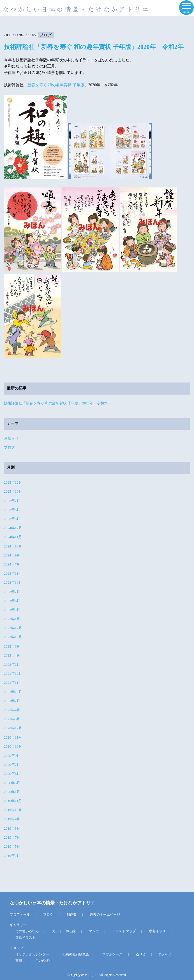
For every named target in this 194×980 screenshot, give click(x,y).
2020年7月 (12, 765)
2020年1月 (12, 792)
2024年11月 (13, 537)
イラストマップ (124, 931)
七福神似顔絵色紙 (76, 954)
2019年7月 (12, 837)
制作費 (71, 915)
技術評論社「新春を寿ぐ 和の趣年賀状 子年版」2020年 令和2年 (94, 47)
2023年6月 (12, 601)
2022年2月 (12, 665)
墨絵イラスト (26, 938)
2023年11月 (13, 573)
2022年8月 (12, 646)
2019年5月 (12, 846)
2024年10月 (13, 546)
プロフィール (20, 915)
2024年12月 (13, 528)
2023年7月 (12, 592)
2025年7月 (12, 501)
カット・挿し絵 (64, 931)
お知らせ (11, 438)
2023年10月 (13, 582)
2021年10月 (13, 692)
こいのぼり (44, 961)
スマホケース (112, 954)
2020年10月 (13, 746)
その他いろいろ (27, 931)
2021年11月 (13, 683)
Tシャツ (165, 954)
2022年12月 (13, 628)
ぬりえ (141, 954)
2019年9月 (12, 819)
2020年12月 (13, 728)
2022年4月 (12, 655)
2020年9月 (12, 756)
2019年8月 (12, 828)
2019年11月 (13, 801)
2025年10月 (13, 491)
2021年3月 (12, 719)
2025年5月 (12, 510)
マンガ (94, 931)
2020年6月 (12, 774)
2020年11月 (13, 737)
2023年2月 (12, 610)
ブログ (9, 447)
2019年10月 (13, 810)
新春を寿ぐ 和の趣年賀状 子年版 (56, 85)
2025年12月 (13, 482)
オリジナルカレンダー (32, 954)
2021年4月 (12, 710)
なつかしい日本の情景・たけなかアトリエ (52, 903)
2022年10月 (13, 637)
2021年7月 (12, 701)
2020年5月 (12, 783)
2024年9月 (12, 555)
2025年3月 (12, 519)
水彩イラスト (159, 931)
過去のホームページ (105, 915)
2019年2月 (12, 856)
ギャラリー (18, 925)
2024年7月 (12, 564)
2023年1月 (12, 619)
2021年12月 (13, 674)
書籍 (19, 961)
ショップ (17, 948)
